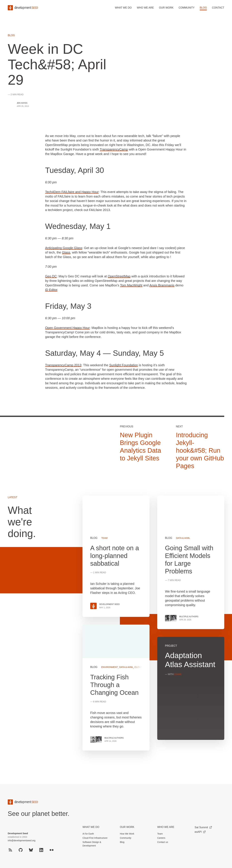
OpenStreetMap (119, 276)
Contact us (163, 842)
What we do (123, 8)
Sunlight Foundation (124, 365)
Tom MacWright (131, 285)
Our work (166, 8)
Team (160, 834)
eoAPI (200, 832)
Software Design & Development (92, 844)
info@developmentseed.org (22, 840)
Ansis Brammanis (162, 285)
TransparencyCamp (114, 149)
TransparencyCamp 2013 (63, 365)
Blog (203, 8)
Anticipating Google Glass (64, 248)
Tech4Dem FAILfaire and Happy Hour (72, 192)
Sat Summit (203, 827)
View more (116, 688)
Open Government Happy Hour (67, 328)
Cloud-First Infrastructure (95, 838)
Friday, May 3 (68, 306)
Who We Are (166, 827)
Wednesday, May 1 (78, 226)
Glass (66, 252)
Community (187, 8)
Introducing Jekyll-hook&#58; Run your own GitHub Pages (200, 450)
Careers (161, 838)
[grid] (153, 627)
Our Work (127, 827)
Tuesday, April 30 (75, 170)
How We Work (127, 834)
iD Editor (51, 290)
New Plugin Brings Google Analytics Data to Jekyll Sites (140, 447)
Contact (218, 8)
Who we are (145, 8)
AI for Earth (88, 834)
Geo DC (51, 276)
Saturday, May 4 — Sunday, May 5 (104, 353)
